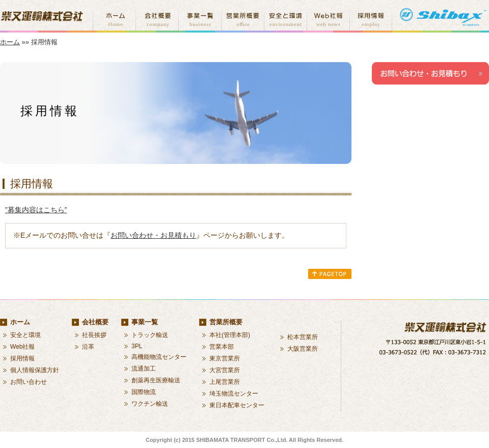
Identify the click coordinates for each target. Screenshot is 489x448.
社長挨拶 (94, 335)
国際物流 (144, 392)
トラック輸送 (150, 335)
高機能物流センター (159, 357)
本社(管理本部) (230, 335)
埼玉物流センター (234, 394)
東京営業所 (225, 358)
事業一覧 (145, 322)
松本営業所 (303, 337)
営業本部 (222, 347)
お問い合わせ (29, 382)
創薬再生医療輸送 (156, 380)
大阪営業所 (303, 349)
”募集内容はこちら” (36, 210)
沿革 (88, 347)
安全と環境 (25, 335)
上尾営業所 (225, 382)
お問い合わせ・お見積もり (153, 235)
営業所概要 (226, 322)
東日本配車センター (237, 405)
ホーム (10, 42)
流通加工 (144, 369)
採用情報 (22, 358)
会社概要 (95, 322)
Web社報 (22, 347)
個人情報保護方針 (35, 370)
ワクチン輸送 (150, 404)
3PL (137, 346)
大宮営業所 (225, 370)
